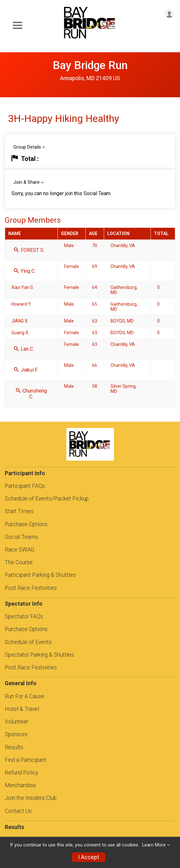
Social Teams (21, 537)
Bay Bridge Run (90, 65)
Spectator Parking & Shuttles (39, 655)
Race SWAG (20, 550)
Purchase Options (26, 524)
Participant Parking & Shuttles (40, 575)
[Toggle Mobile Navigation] (17, 26)
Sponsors (16, 734)
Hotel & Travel (22, 709)
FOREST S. (29, 250)
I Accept (89, 857)
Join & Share (27, 182)
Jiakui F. (26, 370)
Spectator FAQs (24, 616)
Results (14, 747)
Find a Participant (26, 760)
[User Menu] (169, 14)
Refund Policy (21, 773)
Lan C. (24, 349)
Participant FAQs (25, 486)
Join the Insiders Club (31, 798)
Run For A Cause (25, 696)
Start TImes (19, 511)
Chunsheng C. (31, 394)
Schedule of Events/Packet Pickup (47, 499)
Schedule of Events (28, 642)
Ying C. (25, 271)
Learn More (154, 845)
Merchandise (20, 785)
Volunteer (17, 722)
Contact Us (18, 811)
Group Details (27, 147)
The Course (19, 562)
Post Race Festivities (31, 588)
